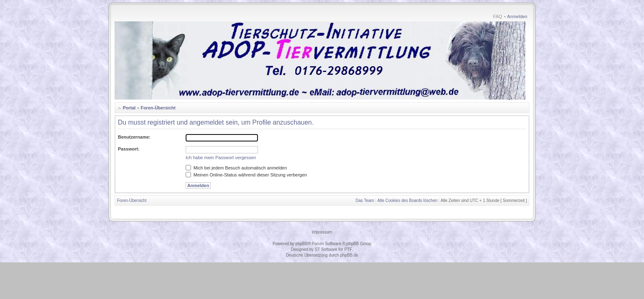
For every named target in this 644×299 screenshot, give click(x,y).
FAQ (498, 16)
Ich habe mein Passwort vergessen (221, 158)
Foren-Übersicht (158, 108)
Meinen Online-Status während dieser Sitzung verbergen (246, 175)
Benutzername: (134, 137)
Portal (129, 108)
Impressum (322, 232)
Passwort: (129, 149)
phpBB (301, 244)
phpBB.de (349, 255)
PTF (348, 249)
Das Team (365, 200)
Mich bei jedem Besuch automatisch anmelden (236, 168)
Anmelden (517, 16)
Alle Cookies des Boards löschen (407, 200)
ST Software (326, 249)
